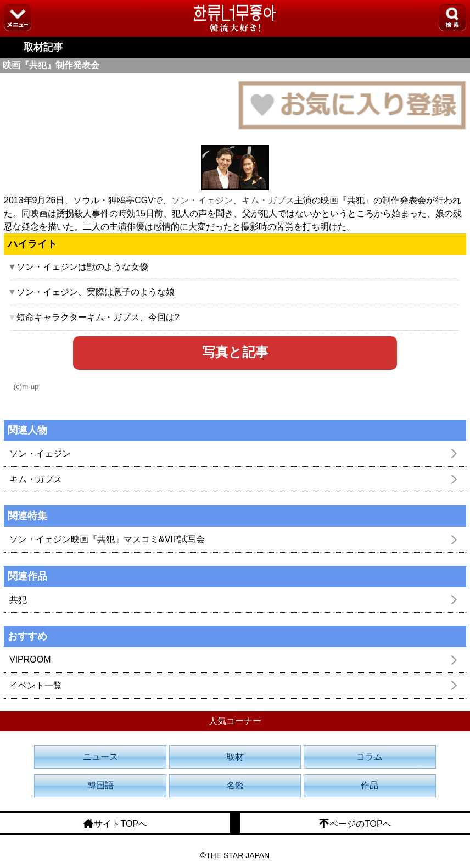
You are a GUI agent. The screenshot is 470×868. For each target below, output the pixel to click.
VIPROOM (30, 660)
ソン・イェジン (202, 200)
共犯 (18, 600)
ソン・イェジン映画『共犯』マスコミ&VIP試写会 (107, 539)
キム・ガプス (268, 200)
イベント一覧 (36, 685)
